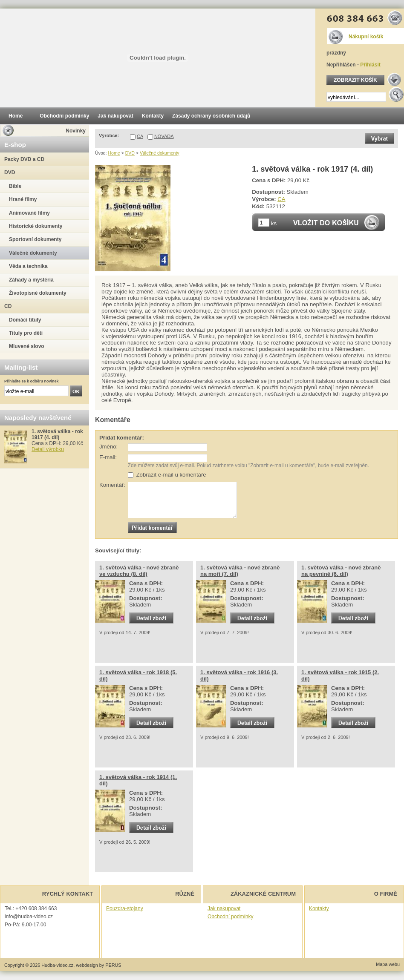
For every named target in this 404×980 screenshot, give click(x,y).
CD (8, 306)
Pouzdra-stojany (125, 908)
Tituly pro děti (26, 333)
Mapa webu (388, 964)
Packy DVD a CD (24, 159)
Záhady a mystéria (31, 280)
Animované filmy (29, 213)
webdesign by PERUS (98, 965)
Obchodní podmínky (230, 917)
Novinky (76, 131)
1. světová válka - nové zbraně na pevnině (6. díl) (341, 571)
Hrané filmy (23, 199)
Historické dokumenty (36, 226)
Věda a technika (28, 266)
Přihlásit (370, 65)
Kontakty (319, 908)
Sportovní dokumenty (35, 239)
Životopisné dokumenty (38, 293)
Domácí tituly (25, 320)
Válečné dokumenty (160, 153)
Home (114, 153)
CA (140, 136)
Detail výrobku (48, 449)
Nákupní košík (366, 37)
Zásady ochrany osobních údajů (211, 116)
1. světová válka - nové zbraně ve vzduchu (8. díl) (139, 571)
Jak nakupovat (224, 908)
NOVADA (164, 136)
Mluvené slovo (27, 346)
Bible (15, 186)
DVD (130, 153)
